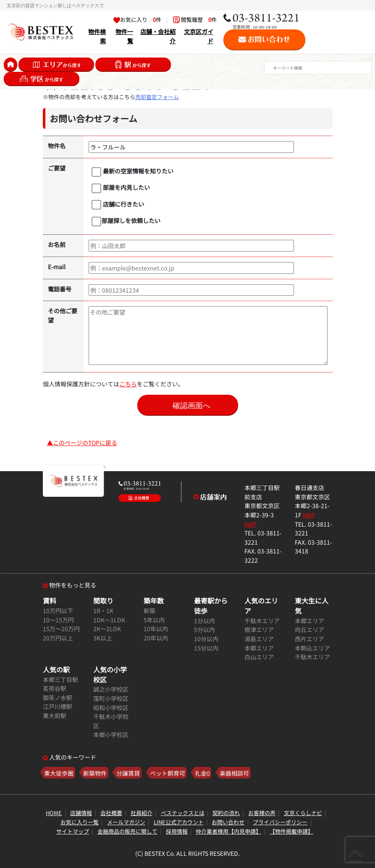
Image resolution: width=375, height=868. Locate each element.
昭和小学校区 (111, 707)
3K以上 (103, 638)
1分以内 (205, 620)
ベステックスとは (183, 813)
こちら (128, 384)
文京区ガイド (199, 36)
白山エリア (259, 657)
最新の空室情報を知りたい (132, 171)
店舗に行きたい (118, 205)
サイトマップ (73, 831)
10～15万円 (58, 620)
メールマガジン (126, 822)
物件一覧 (124, 36)
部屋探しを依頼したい (126, 221)
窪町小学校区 (111, 698)
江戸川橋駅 (58, 706)
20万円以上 (58, 638)
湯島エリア (259, 639)
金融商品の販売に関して (127, 831)
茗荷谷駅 (55, 688)
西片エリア (309, 639)
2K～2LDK (107, 628)
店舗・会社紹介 (158, 36)
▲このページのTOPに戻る (82, 442)
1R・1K (103, 610)
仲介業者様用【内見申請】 (228, 831)
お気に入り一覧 (80, 822)
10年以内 (156, 628)
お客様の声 (262, 813)
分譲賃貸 (128, 773)
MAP (250, 524)
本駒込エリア (312, 648)
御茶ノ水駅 (58, 697)
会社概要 (111, 813)
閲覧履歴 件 (195, 20)
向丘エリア (309, 629)
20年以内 (156, 638)
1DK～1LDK (109, 620)
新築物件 (95, 773)
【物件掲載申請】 (291, 831)
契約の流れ (226, 813)
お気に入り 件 (137, 20)
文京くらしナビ (303, 813)
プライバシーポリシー (280, 822)
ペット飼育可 (168, 773)
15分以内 (206, 648)
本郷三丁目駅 (60, 679)
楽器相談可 (234, 773)
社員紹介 (142, 813)
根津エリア (259, 629)
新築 (149, 610)
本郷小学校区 (111, 734)
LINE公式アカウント (179, 822)
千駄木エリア (262, 620)
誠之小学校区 (111, 689)
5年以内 (154, 620)
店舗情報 (81, 813)
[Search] (318, 68)
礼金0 (202, 773)
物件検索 (97, 36)
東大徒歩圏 (59, 773)
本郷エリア (259, 648)
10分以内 (206, 639)
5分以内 (205, 629)
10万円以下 (58, 610)
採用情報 (177, 831)
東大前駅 (55, 715)
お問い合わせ (228, 822)
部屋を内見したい (121, 188)
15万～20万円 (61, 628)
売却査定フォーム (157, 97)
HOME (54, 813)
